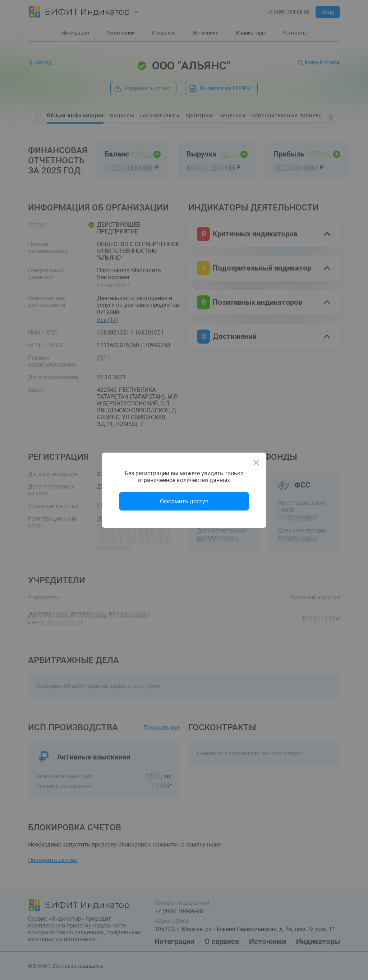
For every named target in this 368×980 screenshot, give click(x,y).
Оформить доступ (184, 501)
